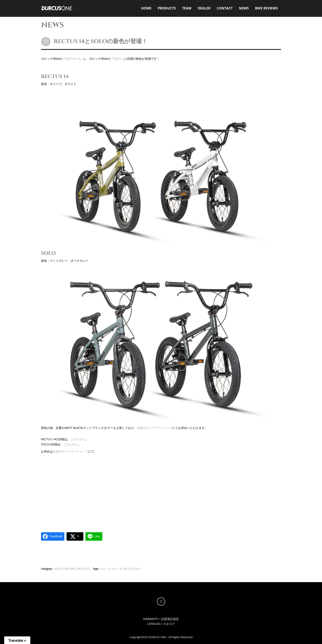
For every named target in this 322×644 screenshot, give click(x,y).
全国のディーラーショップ (154, 428)
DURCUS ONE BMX (65, 569)
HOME (146, 8)
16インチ (117, 569)
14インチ (105, 569)
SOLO (117, 59)
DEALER (204, 8)
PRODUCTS (167, 8)
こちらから (78, 439)
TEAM (187, 8)
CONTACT (225, 8)
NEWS (244, 8)
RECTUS (128, 569)
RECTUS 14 (73, 59)
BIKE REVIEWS (266, 8)
